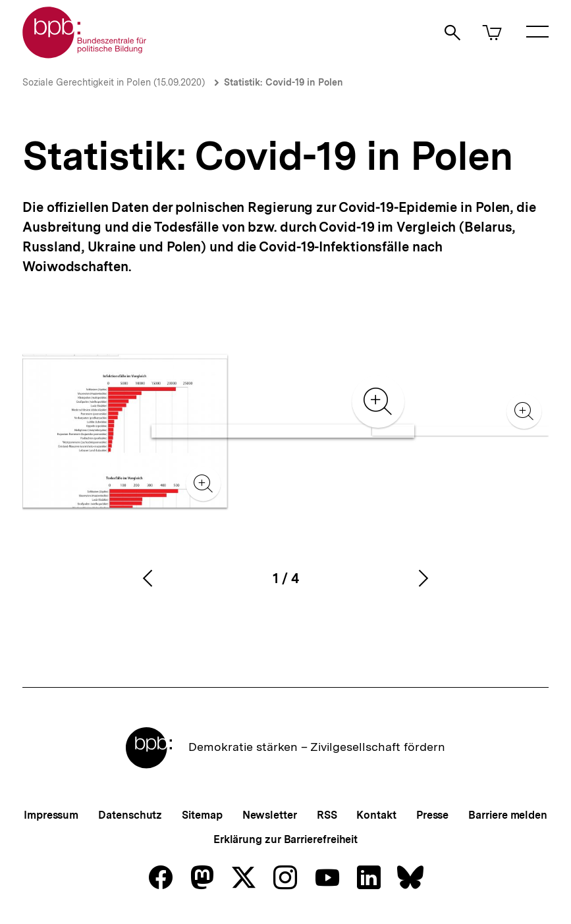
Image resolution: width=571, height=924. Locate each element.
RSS (327, 815)
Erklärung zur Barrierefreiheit (285, 839)
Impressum (51, 815)
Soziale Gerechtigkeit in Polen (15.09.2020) (114, 82)
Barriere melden (508, 815)
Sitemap (202, 815)
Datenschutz (130, 815)
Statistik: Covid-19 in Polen (284, 82)
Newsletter (270, 815)
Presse (432, 815)
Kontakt (376, 815)
